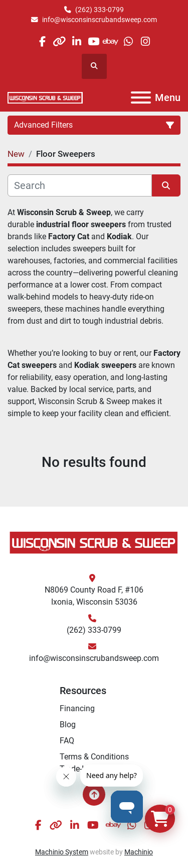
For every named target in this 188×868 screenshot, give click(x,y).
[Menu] (141, 98)
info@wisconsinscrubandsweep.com (100, 20)
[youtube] (93, 41)
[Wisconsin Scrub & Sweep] (94, 542)
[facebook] (42, 41)
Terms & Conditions (94, 757)
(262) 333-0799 (100, 10)
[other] (59, 41)
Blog (68, 725)
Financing (77, 708)
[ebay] (111, 41)
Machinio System (62, 852)
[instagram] (145, 41)
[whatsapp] (128, 41)
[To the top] (94, 794)
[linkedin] (76, 41)
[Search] (80, 185)
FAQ (67, 741)
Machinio (139, 852)
